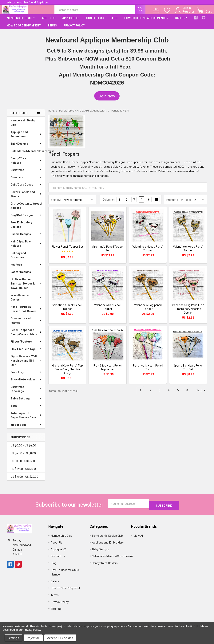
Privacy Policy (74, 29)
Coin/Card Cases (26, 188)
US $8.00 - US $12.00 (24, 464)
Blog (114, 21)
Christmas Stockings (26, 392)
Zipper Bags (26, 428)
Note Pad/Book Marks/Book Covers (26, 312)
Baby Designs (26, 147)
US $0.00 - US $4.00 (23, 449)
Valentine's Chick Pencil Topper (67, 310)
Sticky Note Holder (26, 383)
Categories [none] (19, 116)
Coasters (26, 181)
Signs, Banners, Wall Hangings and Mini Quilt (26, 364)
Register (184, 14)
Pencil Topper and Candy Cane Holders (26, 335)
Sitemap (56, 610)
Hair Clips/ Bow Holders (26, 247)
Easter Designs (21, 275)
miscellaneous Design (26, 301)
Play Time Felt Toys (26, 352)
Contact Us (95, 21)
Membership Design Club (23, 126)
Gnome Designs (26, 237)
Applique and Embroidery (26, 137)
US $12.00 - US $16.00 (24, 472)
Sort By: (56, 203)
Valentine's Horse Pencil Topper (188, 252)
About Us (49, 21)
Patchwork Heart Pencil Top (148, 371)
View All (138, 537)
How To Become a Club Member (146, 21)
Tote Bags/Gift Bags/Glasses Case (26, 419)
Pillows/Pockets (26, 345)
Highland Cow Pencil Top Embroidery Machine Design (67, 373)
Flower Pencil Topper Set (67, 250)
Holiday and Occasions (26, 259)
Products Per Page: (179, 203)
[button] (107, 99)
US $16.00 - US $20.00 (24, 480)
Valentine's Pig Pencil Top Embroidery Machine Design (188, 312)
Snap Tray (26, 375)
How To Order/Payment (24, 29)
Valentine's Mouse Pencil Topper (148, 252)
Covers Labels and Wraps (26, 197)
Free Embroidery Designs (21, 228)
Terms (52, 29)
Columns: (109, 203)
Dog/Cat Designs (26, 218)
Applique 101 (71, 21)
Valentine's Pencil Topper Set (108, 252)
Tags (26, 409)
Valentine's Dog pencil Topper (148, 310)
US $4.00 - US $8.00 (23, 456)
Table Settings (26, 402)
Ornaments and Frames (26, 324)
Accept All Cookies (60, 638)
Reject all (33, 638)
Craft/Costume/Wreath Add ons (26, 209)
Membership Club (21, 21)
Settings (13, 638)
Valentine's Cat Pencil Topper (108, 310)
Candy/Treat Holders (26, 164)
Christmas (26, 173)
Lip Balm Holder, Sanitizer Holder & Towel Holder (26, 287)
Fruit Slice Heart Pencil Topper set (108, 371)
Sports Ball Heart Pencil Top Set (188, 371)
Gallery (181, 21)
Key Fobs (26, 268)
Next (201, 394)
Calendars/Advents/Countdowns (28, 154)
